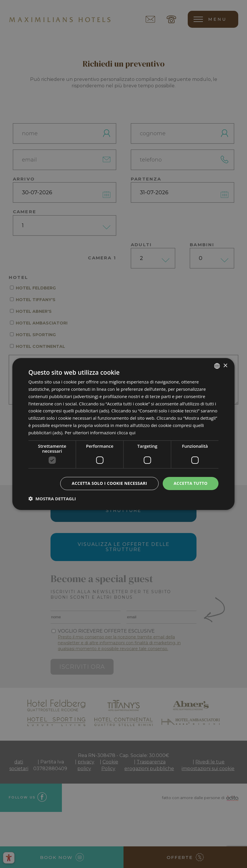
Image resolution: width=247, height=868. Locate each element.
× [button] (225, 366)
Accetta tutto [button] (191, 483)
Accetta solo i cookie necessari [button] (109, 483)
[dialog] (123, 434)
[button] (52, 499)
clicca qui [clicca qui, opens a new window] (126, 433)
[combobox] (217, 366)
